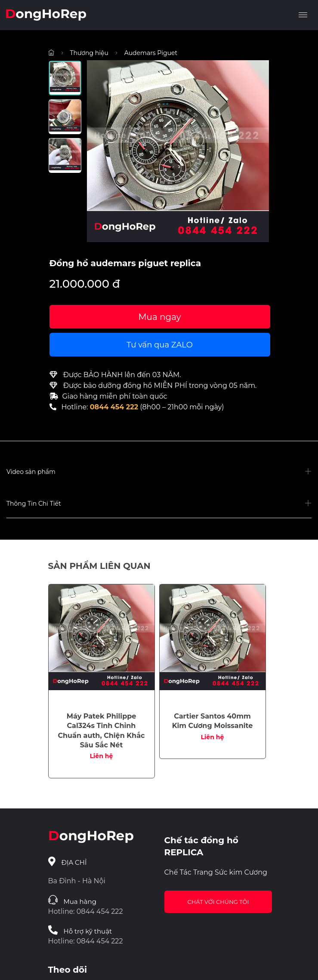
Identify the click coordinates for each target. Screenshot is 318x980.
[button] (159, 472)
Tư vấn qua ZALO (160, 345)
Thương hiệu (89, 53)
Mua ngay (159, 317)
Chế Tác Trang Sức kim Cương (216, 872)
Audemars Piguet (151, 53)
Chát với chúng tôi (218, 902)
